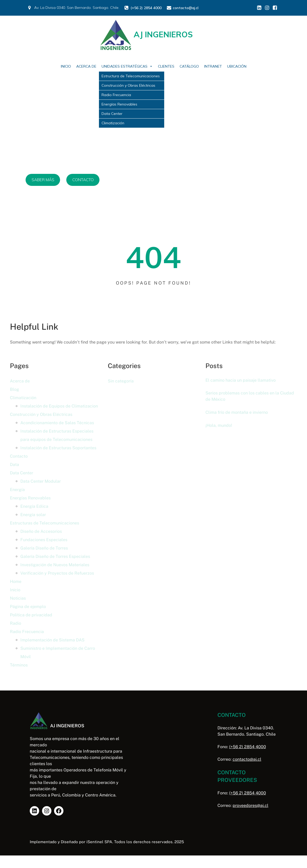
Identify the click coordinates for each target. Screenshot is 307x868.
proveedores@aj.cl (243, 805)
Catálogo (189, 66)
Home (16, 581)
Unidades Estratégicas (127, 66)
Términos (19, 665)
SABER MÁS (43, 180)
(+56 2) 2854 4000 (240, 747)
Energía (17, 490)
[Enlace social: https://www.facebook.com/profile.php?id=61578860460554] (275, 8)
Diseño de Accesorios (41, 531)
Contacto (19, 456)
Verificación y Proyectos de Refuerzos (57, 573)
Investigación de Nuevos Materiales (55, 565)
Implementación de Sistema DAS (52, 640)
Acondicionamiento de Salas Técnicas (57, 423)
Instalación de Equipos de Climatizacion (59, 406)
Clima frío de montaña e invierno (239, 413)
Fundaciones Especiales (44, 540)
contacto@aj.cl (239, 759)
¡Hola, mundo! (220, 426)
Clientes (166, 66)
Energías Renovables (30, 498)
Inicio (66, 66)
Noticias (18, 598)
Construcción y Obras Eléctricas (41, 414)
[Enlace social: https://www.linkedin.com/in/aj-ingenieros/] (259, 8)
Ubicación (237, 66)
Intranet (213, 66)
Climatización (23, 398)
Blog (14, 389)
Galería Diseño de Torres (44, 548)
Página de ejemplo (28, 607)
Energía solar (33, 515)
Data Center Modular (41, 481)
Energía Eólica (34, 506)
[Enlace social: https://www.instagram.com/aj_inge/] (267, 8)
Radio (16, 623)
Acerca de (86, 66)
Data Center (22, 473)
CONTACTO (85, 180)
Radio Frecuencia (27, 632)
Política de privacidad (31, 615)
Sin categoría (121, 381)
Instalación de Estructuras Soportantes (58, 448)
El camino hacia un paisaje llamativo (242, 380)
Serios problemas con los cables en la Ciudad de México (244, 397)
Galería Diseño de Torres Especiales (55, 556)
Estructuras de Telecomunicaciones (45, 523)
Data (14, 465)
